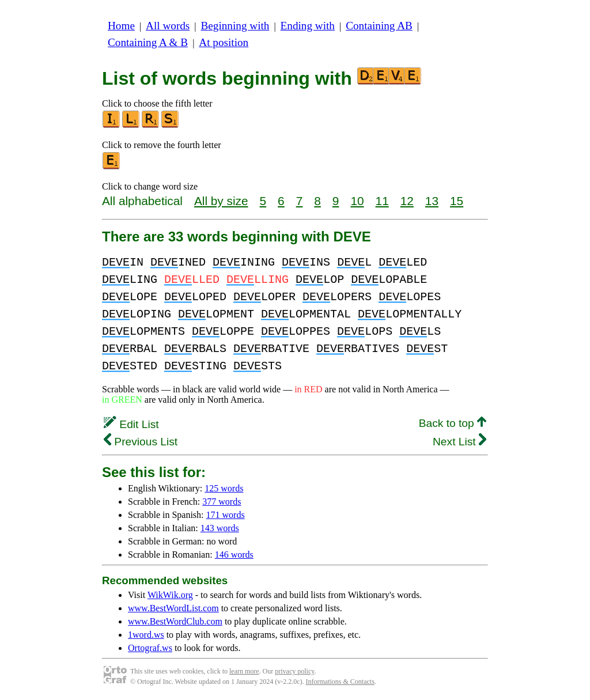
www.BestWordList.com (173, 608)
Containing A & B (148, 42)
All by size (221, 201)
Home (121, 26)
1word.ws (146, 635)
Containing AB (379, 26)
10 (357, 201)
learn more (244, 671)
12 (407, 201)
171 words (226, 515)
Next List (459, 442)
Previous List (141, 442)
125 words (224, 488)
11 (382, 201)
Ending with (308, 26)
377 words (222, 502)
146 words (234, 555)
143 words (220, 528)
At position (224, 42)
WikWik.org (170, 595)
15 (457, 201)
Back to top (453, 423)
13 (432, 201)
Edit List (131, 424)
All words (168, 26)
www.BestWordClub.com (175, 621)
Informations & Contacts (340, 682)
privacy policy (294, 671)
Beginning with (235, 26)
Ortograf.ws (150, 648)
